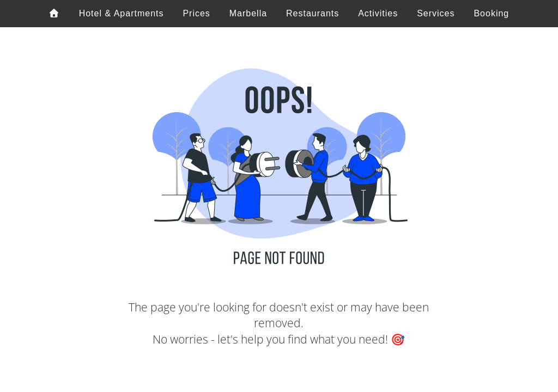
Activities (378, 13)
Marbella (248, 13)
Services (436, 13)
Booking (491, 13)
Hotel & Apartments (122, 13)
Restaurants (313, 13)
